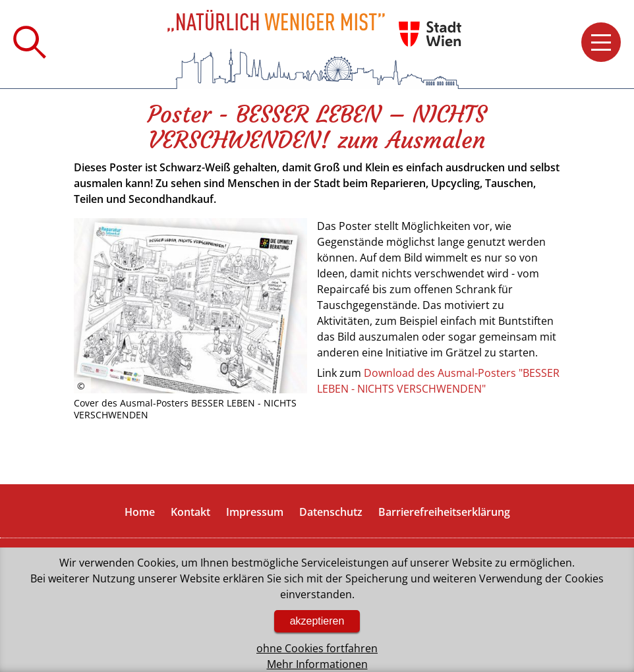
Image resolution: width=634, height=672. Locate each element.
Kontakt (190, 512)
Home (140, 512)
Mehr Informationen (317, 664)
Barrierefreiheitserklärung (444, 512)
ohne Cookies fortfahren (317, 648)
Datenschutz (331, 512)
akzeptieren (317, 621)
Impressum (255, 512)
